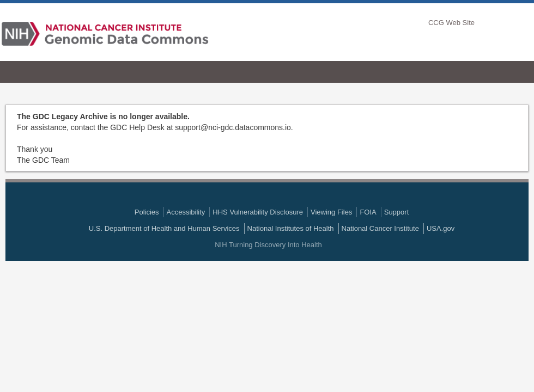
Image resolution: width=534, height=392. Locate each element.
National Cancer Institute (380, 228)
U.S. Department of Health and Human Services (164, 228)
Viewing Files (331, 212)
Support (397, 212)
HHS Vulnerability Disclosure (258, 212)
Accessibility (186, 212)
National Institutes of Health (291, 228)
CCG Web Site (451, 23)
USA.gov (441, 228)
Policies (147, 212)
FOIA (368, 212)
